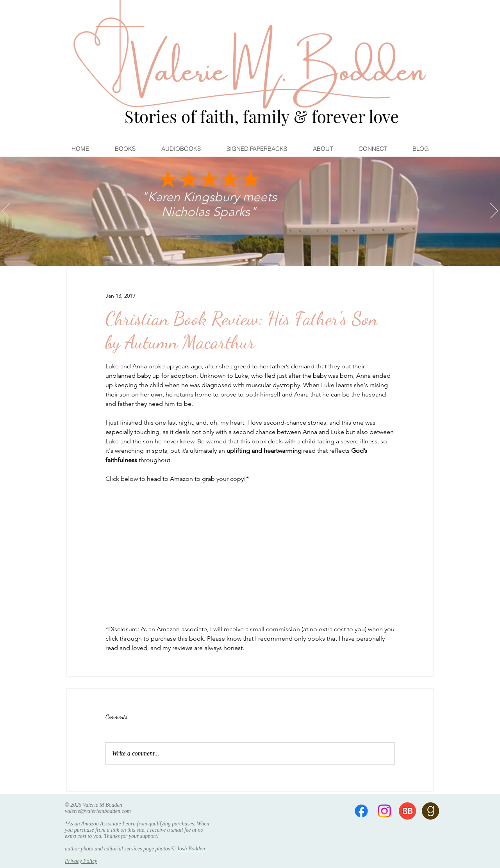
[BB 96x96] (407, 811)
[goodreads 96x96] (430, 811)
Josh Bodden (191, 849)
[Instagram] (384, 811)
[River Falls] (254, 260)
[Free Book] (261, 260)
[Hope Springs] (246, 260)
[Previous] (6, 211)
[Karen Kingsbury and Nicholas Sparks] (239, 260)
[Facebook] (361, 811)
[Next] (494, 211)
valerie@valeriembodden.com (98, 811)
